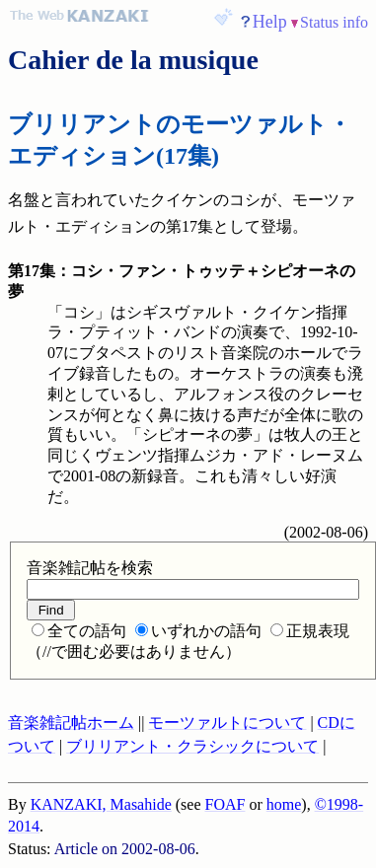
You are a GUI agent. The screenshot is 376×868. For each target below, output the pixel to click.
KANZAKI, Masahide (101, 804)
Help (270, 22)
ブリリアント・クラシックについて (192, 746)
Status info (334, 22)
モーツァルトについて (227, 723)
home (284, 804)
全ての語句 (79, 631)
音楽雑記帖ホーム (71, 723)
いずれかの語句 (198, 631)
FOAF (226, 804)
